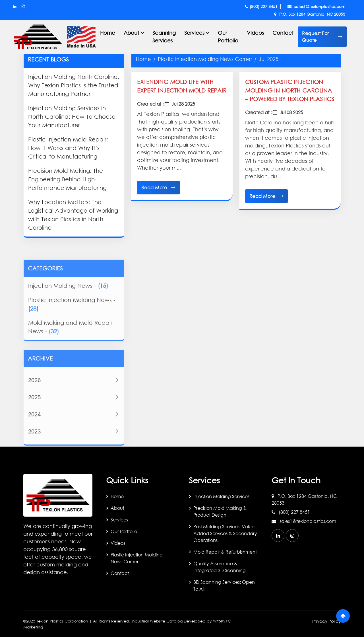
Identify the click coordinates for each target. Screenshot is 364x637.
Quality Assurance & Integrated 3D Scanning (220, 567)
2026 (74, 411)
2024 (74, 445)
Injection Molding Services (221, 496)
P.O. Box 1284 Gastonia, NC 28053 (310, 14)
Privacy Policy (326, 621)
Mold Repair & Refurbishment (225, 552)
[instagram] (292, 536)
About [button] (131, 33)
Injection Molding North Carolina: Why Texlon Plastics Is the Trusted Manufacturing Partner (74, 85)
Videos (255, 33)
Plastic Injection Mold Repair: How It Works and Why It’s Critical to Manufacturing (68, 148)
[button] (322, 37)
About (117, 508)
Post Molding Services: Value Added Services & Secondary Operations (225, 533)
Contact (283, 33)
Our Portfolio (228, 37)
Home (108, 33)
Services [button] (194, 33)
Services (119, 520)
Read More (159, 188)
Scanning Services (164, 37)
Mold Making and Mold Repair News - (70, 353)
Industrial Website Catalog (158, 621)
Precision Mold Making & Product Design (220, 511)
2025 (74, 428)
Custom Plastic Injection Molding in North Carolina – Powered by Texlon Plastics (290, 90)
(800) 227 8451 (261, 6)
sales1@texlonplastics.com (316, 6)
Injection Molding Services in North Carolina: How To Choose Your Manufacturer (72, 117)
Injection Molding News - (68, 312)
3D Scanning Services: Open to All (224, 585)
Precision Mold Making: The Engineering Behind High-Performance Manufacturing (67, 179)
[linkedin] (278, 536)
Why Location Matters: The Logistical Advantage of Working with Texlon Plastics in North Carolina (73, 215)
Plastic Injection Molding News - (72, 330)
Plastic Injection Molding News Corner (205, 59)
